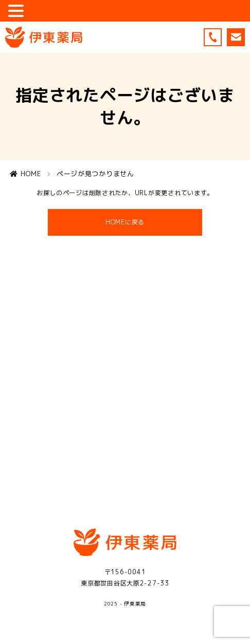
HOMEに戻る (125, 226)
